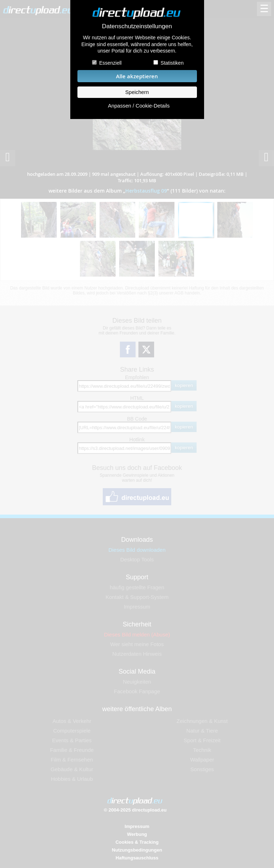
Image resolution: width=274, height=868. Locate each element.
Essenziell (110, 63)
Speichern (137, 92)
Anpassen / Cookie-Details (139, 106)
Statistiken (172, 63)
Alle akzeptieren (137, 76)
